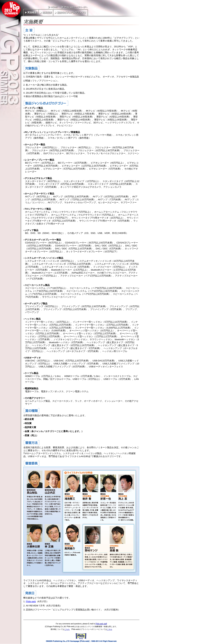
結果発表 (46, 12)
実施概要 (31, 12)
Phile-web (31, 601)
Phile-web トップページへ (74, 7)
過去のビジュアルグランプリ (71, 12)
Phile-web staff (101, 624)
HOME (53, 7)
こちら (67, 629)
